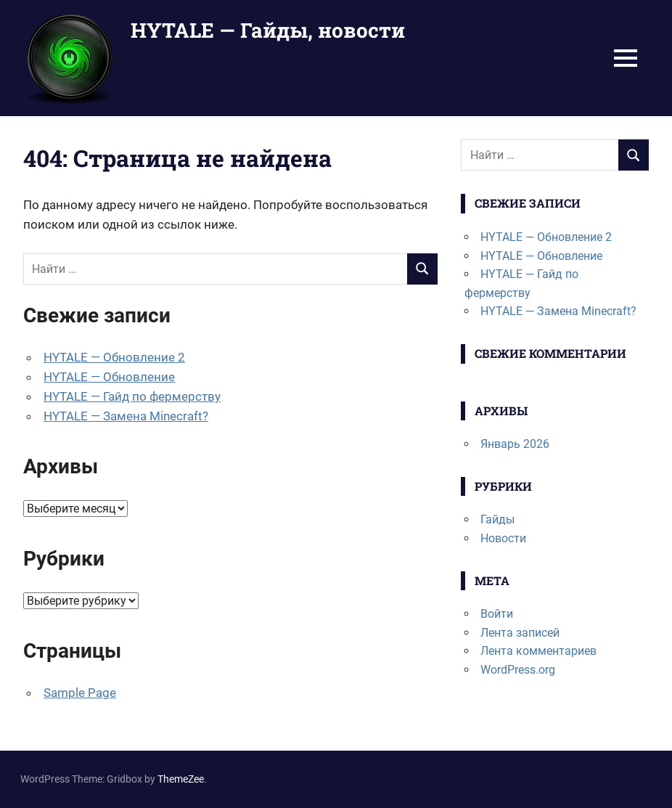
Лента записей (520, 633)
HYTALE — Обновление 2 (114, 357)
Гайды (497, 519)
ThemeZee (181, 779)
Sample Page (80, 693)
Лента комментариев (538, 651)
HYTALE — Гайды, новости (268, 30)
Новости (503, 538)
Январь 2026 (515, 444)
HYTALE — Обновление (109, 377)
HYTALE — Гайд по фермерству (132, 396)
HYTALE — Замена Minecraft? (126, 416)
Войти (497, 614)
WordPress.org (518, 670)
